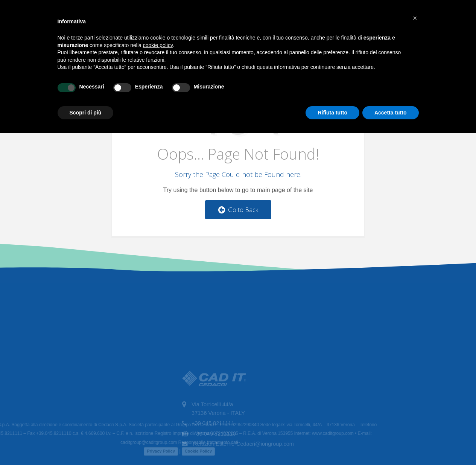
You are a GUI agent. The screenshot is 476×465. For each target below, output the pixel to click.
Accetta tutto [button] (391, 113)
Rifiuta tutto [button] (332, 113)
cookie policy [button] (158, 45)
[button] (415, 18)
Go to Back (238, 210)
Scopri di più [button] (86, 113)
